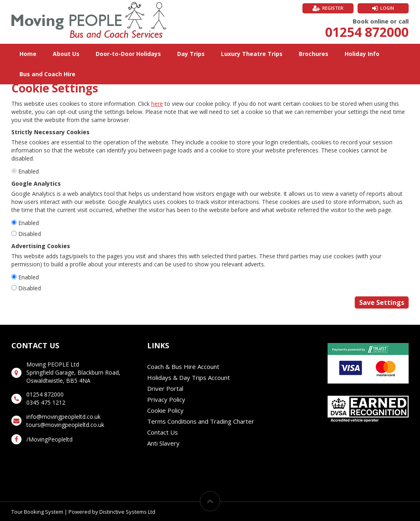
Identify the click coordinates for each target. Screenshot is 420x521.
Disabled (30, 234)
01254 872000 (367, 32)
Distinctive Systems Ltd (127, 512)
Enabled (29, 171)
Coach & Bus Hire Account (183, 367)
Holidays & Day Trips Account (189, 377)
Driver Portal (165, 388)
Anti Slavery (163, 443)
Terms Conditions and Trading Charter (201, 421)
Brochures (314, 54)
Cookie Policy (165, 410)
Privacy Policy (166, 399)
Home (28, 54)
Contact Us (163, 432)
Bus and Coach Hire (47, 74)
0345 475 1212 (46, 402)
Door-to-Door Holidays (128, 54)
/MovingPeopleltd (49, 439)
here (157, 104)
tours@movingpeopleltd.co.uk (65, 425)
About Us (66, 54)
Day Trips (191, 54)
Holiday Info (362, 54)
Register (333, 8)
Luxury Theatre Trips (252, 54)
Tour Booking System (37, 512)
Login (387, 8)
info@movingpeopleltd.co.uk (63, 417)
